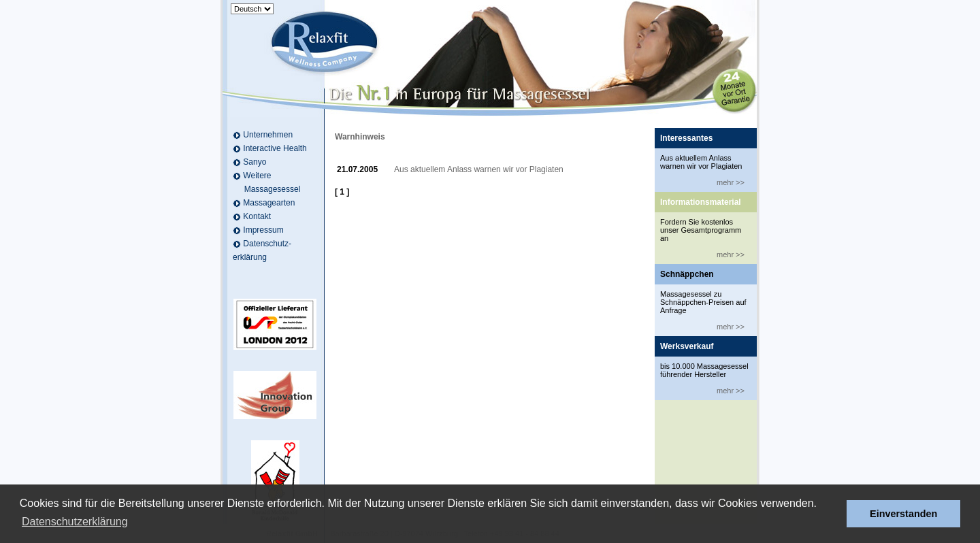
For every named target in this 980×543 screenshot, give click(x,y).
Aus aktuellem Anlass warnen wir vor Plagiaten (479, 169)
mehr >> (731, 182)
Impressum (263, 230)
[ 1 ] (342, 192)
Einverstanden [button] (903, 514)
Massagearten (269, 203)
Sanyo (255, 162)
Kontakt (257, 216)
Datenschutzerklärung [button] (75, 522)
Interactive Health (275, 148)
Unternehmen (268, 135)
